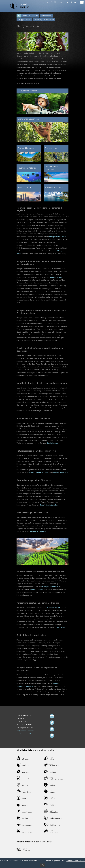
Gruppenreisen (24, 20)
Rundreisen (46, 16)
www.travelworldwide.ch (25, 734)
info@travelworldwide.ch (25, 731)
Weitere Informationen (76, 861)
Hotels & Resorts (30, 16)
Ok (42, 865)
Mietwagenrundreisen (44, 20)
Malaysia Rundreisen (58, 237)
